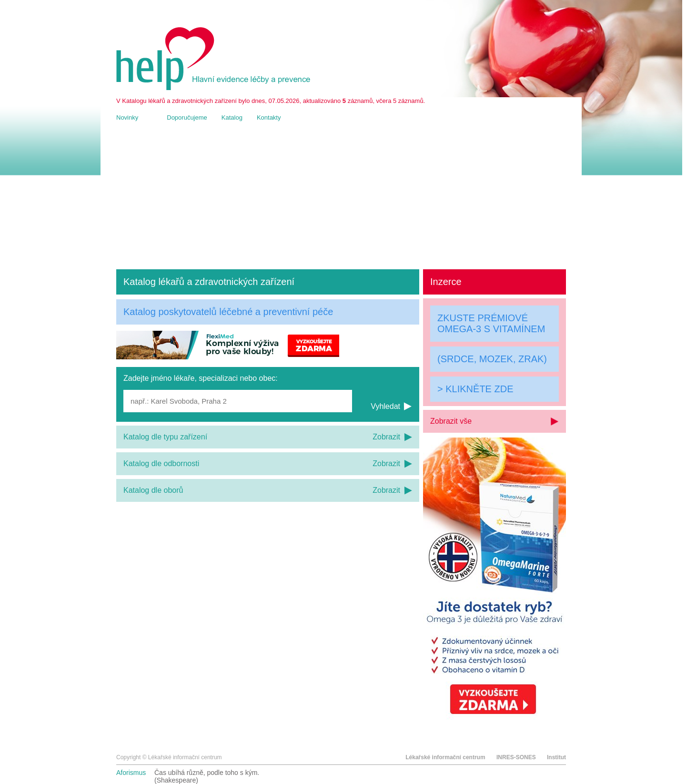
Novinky (127, 117)
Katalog (232, 117)
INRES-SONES (516, 757)
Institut (556, 757)
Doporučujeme (187, 117)
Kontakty (269, 117)
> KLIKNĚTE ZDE (475, 389)
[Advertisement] (341, 195)
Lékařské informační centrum (445, 757)
